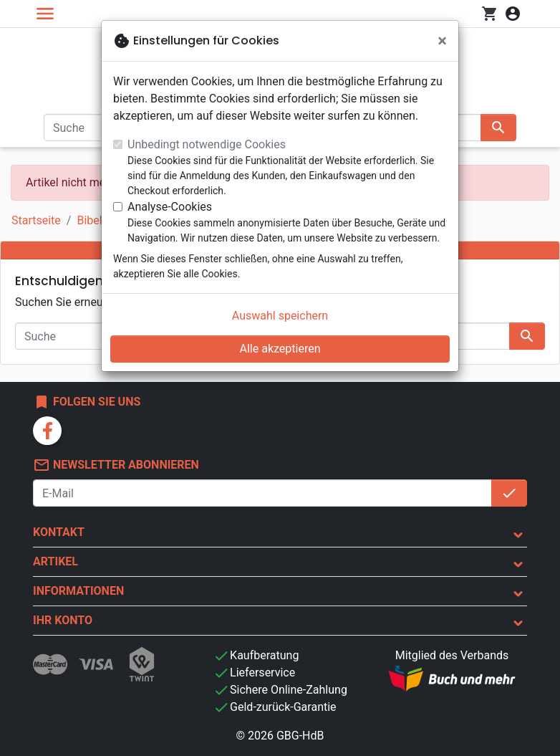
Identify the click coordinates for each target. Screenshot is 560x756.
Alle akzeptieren (280, 349)
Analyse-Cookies (170, 207)
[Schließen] (442, 41)
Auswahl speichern (280, 316)
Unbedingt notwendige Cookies (207, 144)
